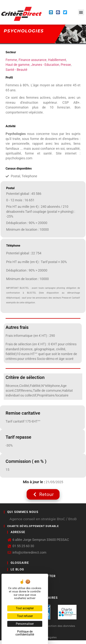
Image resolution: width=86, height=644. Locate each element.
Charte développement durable (33, 526)
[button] (81, 12)
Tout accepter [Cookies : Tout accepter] (25, 608)
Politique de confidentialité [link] (25, 633)
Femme (11, 60)
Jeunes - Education (45, 65)
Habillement (57, 60)
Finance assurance (33, 60)
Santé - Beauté (16, 70)
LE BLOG (17, 569)
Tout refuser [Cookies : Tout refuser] (25, 616)
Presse (66, 65)
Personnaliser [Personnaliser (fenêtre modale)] (25, 624)
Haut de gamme (18, 65)
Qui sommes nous (23, 512)
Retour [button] (43, 494)
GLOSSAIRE (20, 563)
